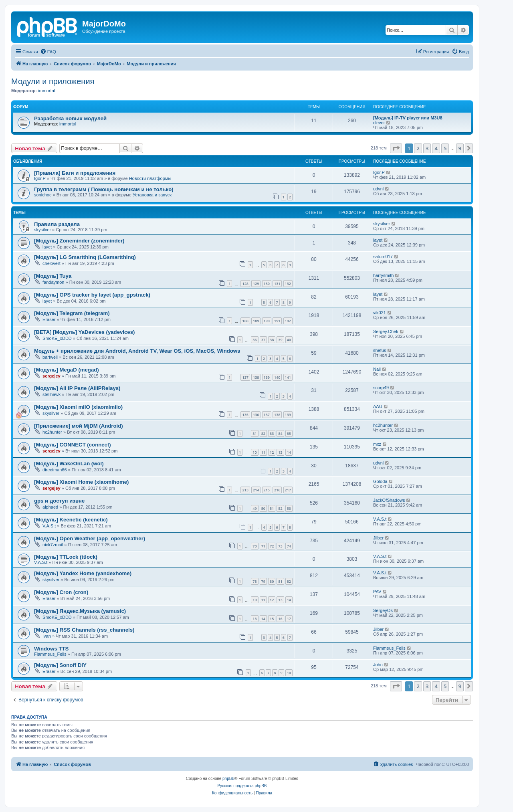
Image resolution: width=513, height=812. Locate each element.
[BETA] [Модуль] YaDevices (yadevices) (84, 332)
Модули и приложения (53, 81)
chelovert (52, 263)
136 (256, 415)
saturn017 (383, 257)
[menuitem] (48, 52)
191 (277, 321)
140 (277, 377)
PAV (377, 592)
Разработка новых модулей (70, 118)
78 (254, 581)
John (378, 665)
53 (289, 508)
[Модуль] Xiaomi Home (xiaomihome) (81, 482)
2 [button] (418, 148)
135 (245, 415)
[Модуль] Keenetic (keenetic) (71, 520)
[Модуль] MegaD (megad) (67, 370)
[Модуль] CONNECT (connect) (73, 445)
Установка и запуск (152, 195)
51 (272, 508)
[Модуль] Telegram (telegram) (72, 313)
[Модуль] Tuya (53, 276)
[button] (396, 148)
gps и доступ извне (59, 501)
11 (263, 452)
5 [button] (445, 148)
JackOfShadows (389, 500)
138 (256, 377)
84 (280, 433)
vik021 (380, 313)
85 (289, 433)
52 (280, 508)
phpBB (228, 779)
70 (254, 546)
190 (267, 321)
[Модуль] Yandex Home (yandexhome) (83, 573)
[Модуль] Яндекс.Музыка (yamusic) (80, 611)
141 (288, 377)
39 (280, 340)
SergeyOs (383, 610)
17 (289, 619)
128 (245, 284)
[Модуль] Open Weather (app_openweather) (90, 538)
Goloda (380, 481)
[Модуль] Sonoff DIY (60, 665)
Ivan (47, 636)
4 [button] (436, 148)
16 (280, 619)
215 (267, 490)
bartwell (50, 357)
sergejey (52, 376)
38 (272, 340)
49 (254, 508)
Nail (377, 369)
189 (256, 321)
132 (288, 284)
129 (256, 284)
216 (277, 490)
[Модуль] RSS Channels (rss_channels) (84, 630)
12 (272, 452)
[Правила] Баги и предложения (75, 173)
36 (254, 340)
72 (272, 546)
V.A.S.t (49, 526)
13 (280, 452)
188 (245, 321)
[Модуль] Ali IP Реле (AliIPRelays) (77, 388)
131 (277, 284)
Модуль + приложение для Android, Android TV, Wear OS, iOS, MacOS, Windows (137, 351)
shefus (380, 350)
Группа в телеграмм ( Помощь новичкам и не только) (104, 189)
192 (288, 321)
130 (267, 284)
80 (272, 581)
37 (263, 340)
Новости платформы (150, 178)
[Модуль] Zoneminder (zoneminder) (79, 241)
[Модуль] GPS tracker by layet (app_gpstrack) (92, 295)
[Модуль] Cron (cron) (61, 592)
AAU (378, 406)
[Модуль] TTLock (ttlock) (66, 557)
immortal (46, 91)
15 (272, 619)
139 (267, 377)
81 (254, 433)
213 (245, 490)
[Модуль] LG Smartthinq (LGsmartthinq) (85, 257)
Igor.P (40, 178)
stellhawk (52, 394)
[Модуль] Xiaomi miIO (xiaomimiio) (78, 407)
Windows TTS (51, 649)
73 (280, 546)
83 (272, 433)
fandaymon (53, 282)
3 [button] (427, 148)
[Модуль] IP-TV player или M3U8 (408, 118)
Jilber (378, 538)
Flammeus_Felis (50, 654)
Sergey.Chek (386, 331)
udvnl (378, 189)
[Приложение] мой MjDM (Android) (79, 426)
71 (263, 546)
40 (289, 340)
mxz (377, 444)
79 (263, 581)
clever (379, 123)
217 (288, 490)
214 (256, 490)
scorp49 (381, 388)
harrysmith (383, 275)
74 (289, 546)
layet (47, 247)
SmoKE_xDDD (57, 338)
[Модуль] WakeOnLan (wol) (69, 464)
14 (289, 452)
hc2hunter (52, 432)
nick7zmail (53, 545)
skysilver (42, 230)
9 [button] (460, 148)
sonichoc (43, 195)
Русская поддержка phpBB (242, 786)
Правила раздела (57, 224)
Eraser (49, 319)
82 (263, 433)
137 (245, 377)
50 (263, 508)
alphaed (50, 507)
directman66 (55, 470)
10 (254, 452)
